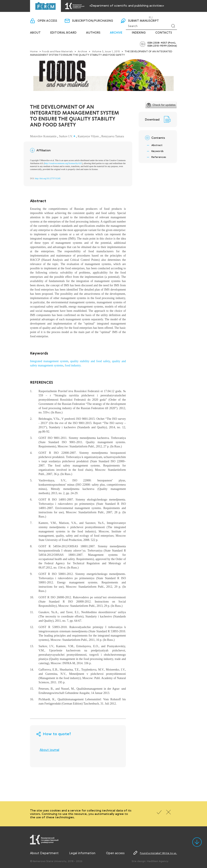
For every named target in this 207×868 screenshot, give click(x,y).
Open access (47, 21)
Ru (151, 17)
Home (34, 51)
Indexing (139, 33)
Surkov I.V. (66, 136)
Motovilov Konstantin (43, 136)
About (35, 33)
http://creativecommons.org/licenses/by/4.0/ (63, 163)
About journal (49, 750)
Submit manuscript (143, 21)
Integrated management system (49, 361)
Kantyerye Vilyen (88, 136)
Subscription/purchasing (93, 21)
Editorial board (63, 33)
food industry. (73, 365)
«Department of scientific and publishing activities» (127, 5)
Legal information (82, 853)
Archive (116, 33)
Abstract (157, 145)
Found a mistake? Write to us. (158, 853)
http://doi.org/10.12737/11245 (48, 178)
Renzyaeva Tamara (113, 136)
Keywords (157, 151)
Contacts (164, 33)
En (156, 17)
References (159, 157)
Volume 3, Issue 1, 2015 (106, 51)
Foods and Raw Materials (57, 51)
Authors (93, 33)
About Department (44, 853)
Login (137, 17)
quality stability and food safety (90, 361)
